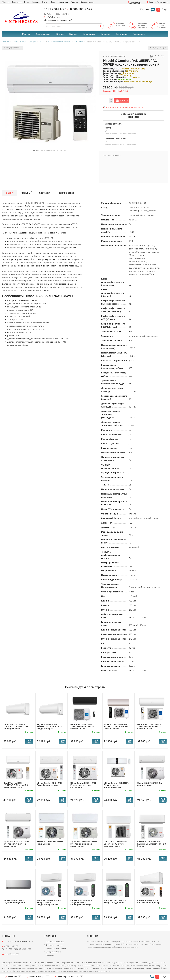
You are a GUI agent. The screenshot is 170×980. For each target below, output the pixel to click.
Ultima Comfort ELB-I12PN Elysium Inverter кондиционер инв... (116, 785)
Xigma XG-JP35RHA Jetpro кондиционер (50, 843)
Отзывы (27, 193)
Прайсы (74, 2)
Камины (73, 34)
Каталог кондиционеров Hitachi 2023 (124, 107)
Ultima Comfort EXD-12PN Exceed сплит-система (49, 784)
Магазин (6, 2)
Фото (53, 2)
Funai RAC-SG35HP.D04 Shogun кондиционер (115, 901)
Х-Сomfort (117, 155)
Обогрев (60, 34)
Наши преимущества (55, 941)
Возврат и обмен (53, 952)
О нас (27, 2)
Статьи (45, 2)
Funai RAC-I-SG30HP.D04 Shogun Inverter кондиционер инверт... (82, 903)
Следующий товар (158, 48)
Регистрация (162, 2)
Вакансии (50, 955)
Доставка (44, 193)
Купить (124, 100)
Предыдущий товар (12, 48)
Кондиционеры (43, 34)
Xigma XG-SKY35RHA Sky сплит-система (150, 784)
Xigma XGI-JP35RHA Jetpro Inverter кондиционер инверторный (84, 844)
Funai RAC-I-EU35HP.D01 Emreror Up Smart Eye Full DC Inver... (152, 844)
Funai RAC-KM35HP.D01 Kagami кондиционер (15, 901)
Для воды (106, 34)
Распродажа (139, 34)
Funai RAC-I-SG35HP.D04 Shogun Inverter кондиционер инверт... (49, 903)
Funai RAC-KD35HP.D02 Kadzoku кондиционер (148, 901)
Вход (150, 2)
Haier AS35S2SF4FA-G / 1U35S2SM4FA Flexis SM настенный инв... (116, 726)
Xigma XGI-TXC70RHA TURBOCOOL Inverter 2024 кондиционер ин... (16, 726)
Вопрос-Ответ (66, 193)
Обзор (9, 193)
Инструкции (63, 2)
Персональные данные (56, 948)
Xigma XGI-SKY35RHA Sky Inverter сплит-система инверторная (16, 844)
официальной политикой (111, 944)
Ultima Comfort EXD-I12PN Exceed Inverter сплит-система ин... (83, 785)
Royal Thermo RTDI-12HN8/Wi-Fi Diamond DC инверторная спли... (16, 785)
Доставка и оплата (54, 945)
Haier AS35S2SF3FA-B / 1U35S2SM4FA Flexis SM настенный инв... (82, 726)
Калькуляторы (87, 2)
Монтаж (26, 34)
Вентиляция (122, 34)
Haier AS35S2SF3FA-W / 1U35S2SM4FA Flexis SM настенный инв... (149, 726)
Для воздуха (89, 34)
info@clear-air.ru (53, 17)
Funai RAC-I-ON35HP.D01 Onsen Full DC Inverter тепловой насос (116, 844)
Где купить (17, 2)
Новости (35, 2)
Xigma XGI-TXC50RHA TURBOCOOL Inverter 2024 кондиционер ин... (50, 726)
